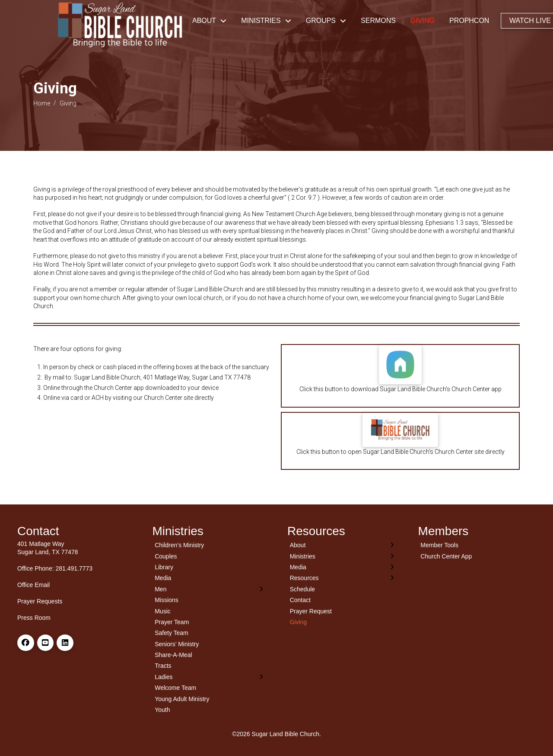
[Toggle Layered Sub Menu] (209, 589)
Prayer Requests (40, 601)
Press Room (34, 618)
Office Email (33, 585)
